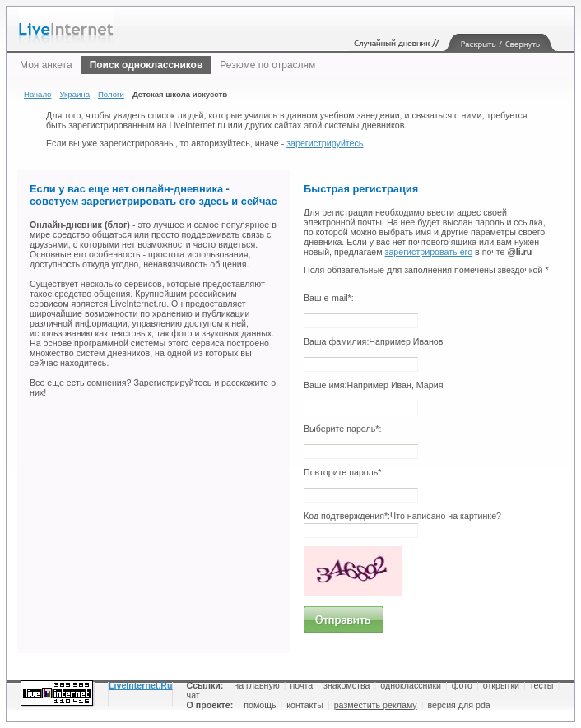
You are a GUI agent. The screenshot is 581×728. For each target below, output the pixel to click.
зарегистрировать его (429, 252)
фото (462, 685)
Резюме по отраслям (267, 65)
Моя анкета (46, 65)
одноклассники (411, 685)
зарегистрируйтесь (325, 143)
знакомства (346, 685)
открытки (501, 685)
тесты (542, 685)
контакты (305, 705)
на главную (256, 685)
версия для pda (458, 705)
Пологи (111, 94)
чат (193, 695)
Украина (74, 94)
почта (302, 685)
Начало (37, 94)
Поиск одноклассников (146, 65)
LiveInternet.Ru (141, 685)
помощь (260, 705)
